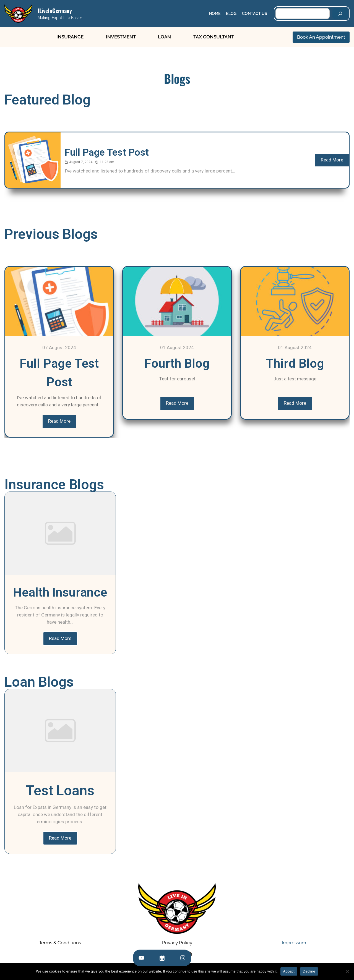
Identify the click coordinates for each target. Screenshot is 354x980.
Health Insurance (60, 592)
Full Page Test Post (107, 152)
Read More (332, 160)
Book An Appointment (321, 37)
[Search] (340, 14)
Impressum (294, 943)
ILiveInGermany (55, 11)
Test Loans (60, 791)
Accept (289, 971)
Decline (309, 971)
